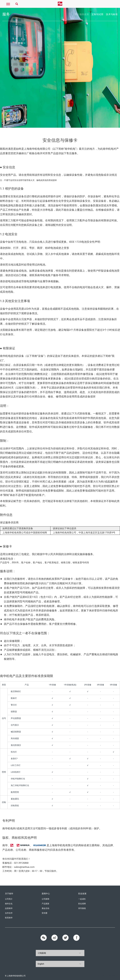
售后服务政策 (82, 14)
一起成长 (82, 899)
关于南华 (9, 894)
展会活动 (45, 908)
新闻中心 (46, 894)
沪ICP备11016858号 (106, 976)
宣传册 (45, 913)
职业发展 (82, 894)
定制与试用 (97, 14)
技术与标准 (112, 14)
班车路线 (82, 908)
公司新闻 (45, 899)
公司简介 (9, 899)
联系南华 (9, 918)
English (41, 964)
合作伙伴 (9, 913)
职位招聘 (82, 904)
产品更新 (45, 904)
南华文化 (9, 904)
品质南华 (9, 908)
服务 (6, 14)
